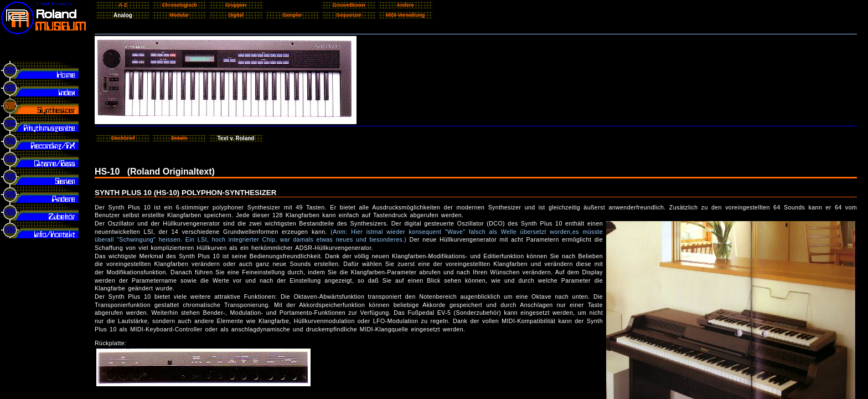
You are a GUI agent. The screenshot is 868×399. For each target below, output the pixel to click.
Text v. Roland (236, 138)
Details (179, 138)
